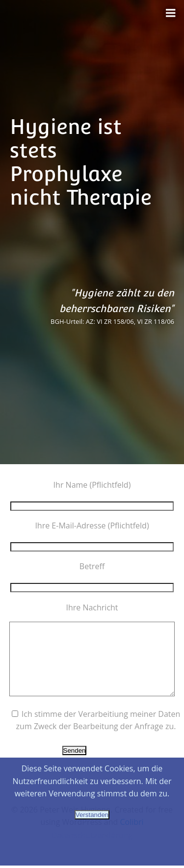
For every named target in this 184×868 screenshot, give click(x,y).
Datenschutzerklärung (92, 835)
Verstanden (92, 815)
